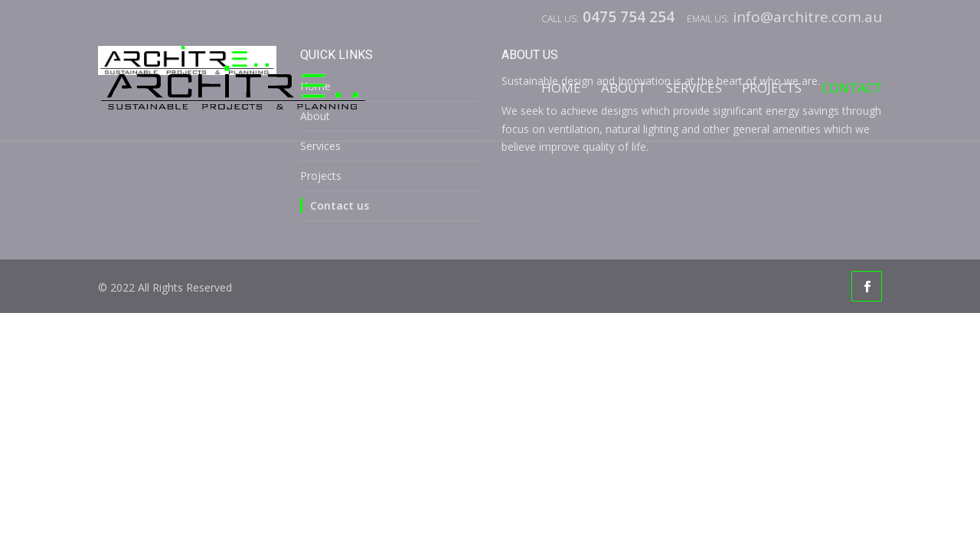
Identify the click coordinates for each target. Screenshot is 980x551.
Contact (852, 89)
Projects (772, 89)
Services (694, 89)
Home (561, 89)
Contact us (340, 205)
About (624, 89)
